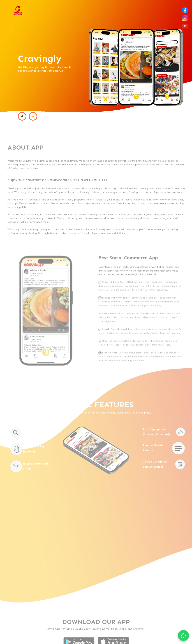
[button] (22, 117)
